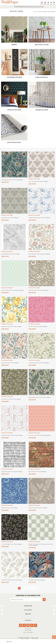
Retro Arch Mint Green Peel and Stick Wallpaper (13, 290)
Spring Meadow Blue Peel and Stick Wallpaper (12, 180)
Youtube (28, 625)
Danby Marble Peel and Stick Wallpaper (11, 254)
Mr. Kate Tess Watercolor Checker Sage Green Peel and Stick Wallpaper (41, 545)
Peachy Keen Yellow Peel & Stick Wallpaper (12, 327)
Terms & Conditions (25, 639)
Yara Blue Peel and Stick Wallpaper (37, 580)
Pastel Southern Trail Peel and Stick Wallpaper (39, 254)
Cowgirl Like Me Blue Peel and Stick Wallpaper (39, 218)
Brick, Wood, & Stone (42, 45)
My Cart (41, 4)
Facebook (24, 625)
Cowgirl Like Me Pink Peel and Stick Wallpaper (12, 435)
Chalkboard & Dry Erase (14, 77)
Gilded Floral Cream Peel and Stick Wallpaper (12, 580)
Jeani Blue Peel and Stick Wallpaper (10, 508)
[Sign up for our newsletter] (26, 600)
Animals (14, 45)
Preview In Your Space (34, 179)
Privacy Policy (35, 639)
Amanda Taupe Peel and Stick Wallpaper (38, 508)
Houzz (35, 625)
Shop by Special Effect (14, 142)
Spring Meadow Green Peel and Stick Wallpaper (40, 397)
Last (37, 588)
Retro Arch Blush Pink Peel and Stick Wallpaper (40, 435)
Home (35, 12)
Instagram (21, 625)
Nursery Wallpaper (42, 110)
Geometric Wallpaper (14, 110)
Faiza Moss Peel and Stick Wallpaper (10, 218)
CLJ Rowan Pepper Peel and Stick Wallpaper (12, 544)
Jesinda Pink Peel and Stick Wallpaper (10, 363)
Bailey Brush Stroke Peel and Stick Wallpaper (12, 472)
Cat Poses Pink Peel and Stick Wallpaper (38, 327)
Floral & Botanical (42, 77)
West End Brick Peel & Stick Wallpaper (37, 472)
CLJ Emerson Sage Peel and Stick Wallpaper (39, 363)
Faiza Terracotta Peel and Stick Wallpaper (38, 181)
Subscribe (44, 600)
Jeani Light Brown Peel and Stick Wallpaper (39, 290)
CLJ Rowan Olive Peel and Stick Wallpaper (11, 399)
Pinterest (32, 625)
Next (34, 588)
